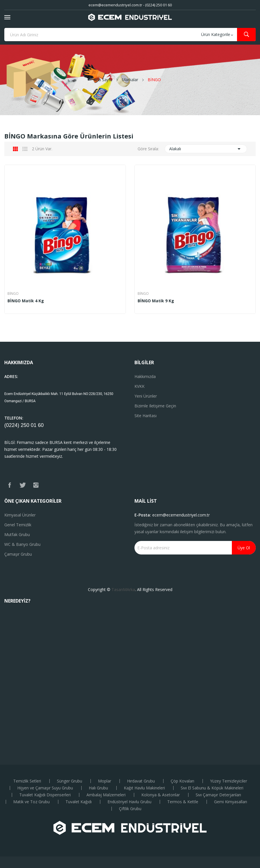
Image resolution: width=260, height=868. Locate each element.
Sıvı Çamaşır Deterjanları (218, 795)
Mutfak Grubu (17, 534)
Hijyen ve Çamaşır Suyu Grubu (45, 788)
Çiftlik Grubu (130, 809)
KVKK (139, 386)
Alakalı (206, 149)
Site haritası (146, 416)
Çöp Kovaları (182, 781)
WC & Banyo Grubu (22, 544)
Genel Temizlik (18, 525)
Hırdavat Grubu (141, 781)
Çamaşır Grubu (18, 554)
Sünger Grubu (70, 781)
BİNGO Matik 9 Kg (156, 301)
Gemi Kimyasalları (231, 802)
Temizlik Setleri (27, 781)
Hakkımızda (145, 376)
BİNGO (13, 294)
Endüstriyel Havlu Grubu (129, 802)
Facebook (9, 485)
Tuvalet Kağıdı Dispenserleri (45, 795)
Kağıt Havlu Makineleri (144, 788)
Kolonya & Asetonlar (161, 795)
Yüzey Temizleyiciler (229, 781)
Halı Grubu (98, 788)
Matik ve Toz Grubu (31, 802)
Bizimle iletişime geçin (155, 406)
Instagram (36, 485)
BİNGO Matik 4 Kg (26, 301)
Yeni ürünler (146, 396)
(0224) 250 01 (21, 425)
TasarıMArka (123, 589)
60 (41, 425)
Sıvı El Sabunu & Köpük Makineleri (212, 788)
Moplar (105, 781)
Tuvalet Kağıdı (79, 802)
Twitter (23, 485)
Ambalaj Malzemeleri (106, 795)
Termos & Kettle (183, 802)
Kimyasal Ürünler (20, 515)
